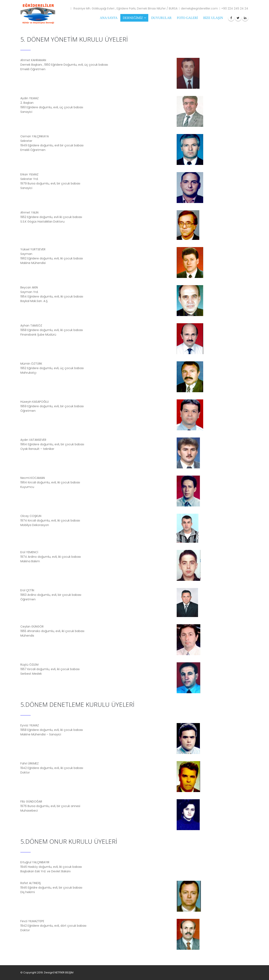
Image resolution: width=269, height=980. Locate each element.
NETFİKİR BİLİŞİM (64, 972)
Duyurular (161, 18)
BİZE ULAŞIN (213, 18)
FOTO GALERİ (187, 18)
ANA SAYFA (109, 18)
